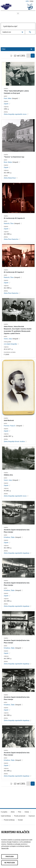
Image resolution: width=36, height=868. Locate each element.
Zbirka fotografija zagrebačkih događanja (17, 553)
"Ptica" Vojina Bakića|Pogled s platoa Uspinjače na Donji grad (16, 92)
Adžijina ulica (8, 475)
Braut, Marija (8, 162)
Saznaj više (5, 848)
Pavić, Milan (8, 98)
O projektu (4, 812)
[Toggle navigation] (18, 13)
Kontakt (20, 820)
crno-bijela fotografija (10, 344)
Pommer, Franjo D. (10, 426)
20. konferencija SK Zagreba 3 (14, 272)
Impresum (32, 816)
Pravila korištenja (9, 820)
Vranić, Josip (8, 339)
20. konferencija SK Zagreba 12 (14, 218)
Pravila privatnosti (20, 816)
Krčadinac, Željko (9, 537)
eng (32, 1)
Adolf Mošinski (9, 420)
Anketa (27, 812)
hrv (27, 1)
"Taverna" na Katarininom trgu (14, 157)
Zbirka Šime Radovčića (11, 239)
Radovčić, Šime (9, 223)
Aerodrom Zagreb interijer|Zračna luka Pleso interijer (17, 531)
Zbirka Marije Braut (10, 178)
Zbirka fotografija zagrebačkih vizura (15, 114)
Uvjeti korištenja (6, 816)
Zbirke (13, 812)
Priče (20, 812)
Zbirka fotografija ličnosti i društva (14, 441)
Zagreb (6, 104)
